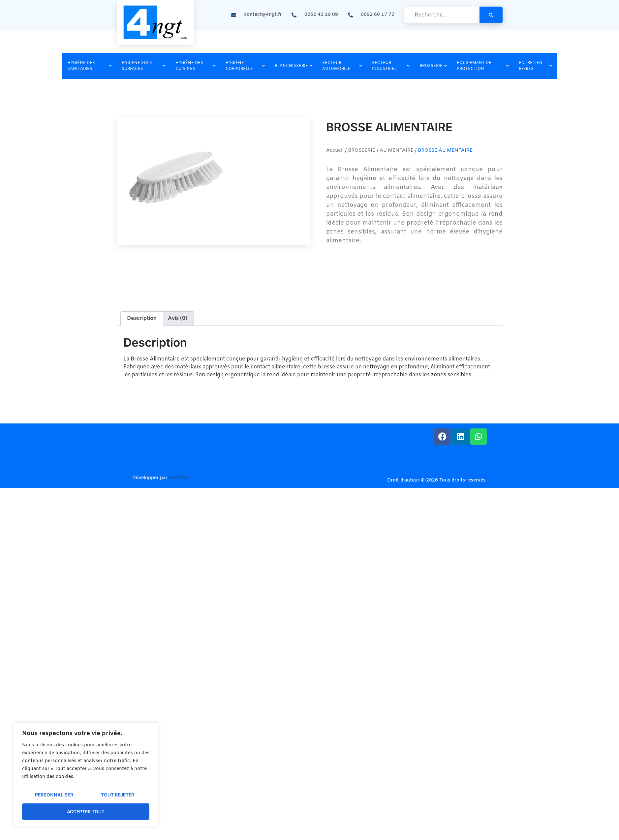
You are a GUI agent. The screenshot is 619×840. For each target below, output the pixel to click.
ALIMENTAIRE (397, 150)
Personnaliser (54, 795)
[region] (86, 775)
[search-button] (491, 15)
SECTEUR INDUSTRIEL (391, 66)
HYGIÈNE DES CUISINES (196, 66)
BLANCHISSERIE (294, 66)
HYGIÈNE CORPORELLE (245, 66)
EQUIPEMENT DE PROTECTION (483, 66)
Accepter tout (86, 811)
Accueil (335, 150)
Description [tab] (142, 318)
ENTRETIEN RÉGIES (535, 66)
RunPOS (178, 478)
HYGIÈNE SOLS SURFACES (144, 66)
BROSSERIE (433, 66)
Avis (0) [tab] (178, 318)
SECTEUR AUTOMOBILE (342, 66)
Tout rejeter (117, 795)
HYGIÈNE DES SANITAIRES (90, 66)
